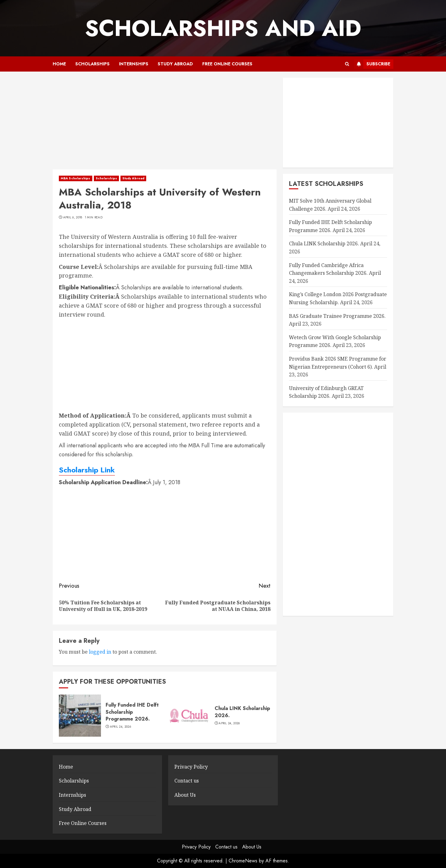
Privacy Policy (191, 767)
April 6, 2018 (73, 217)
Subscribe (372, 64)
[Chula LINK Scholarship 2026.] (189, 716)
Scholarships (92, 64)
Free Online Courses (227, 64)
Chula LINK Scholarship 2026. (242, 712)
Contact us (187, 781)
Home (59, 64)
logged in (100, 652)
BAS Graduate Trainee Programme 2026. (337, 316)
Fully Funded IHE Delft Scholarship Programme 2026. (132, 712)
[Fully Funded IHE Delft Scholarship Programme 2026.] (80, 716)
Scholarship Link (87, 470)
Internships (134, 64)
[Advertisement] (165, 124)
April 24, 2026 (120, 727)
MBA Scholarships (76, 178)
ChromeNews (243, 861)
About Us (185, 795)
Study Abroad (175, 64)
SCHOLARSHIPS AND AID (223, 28)
